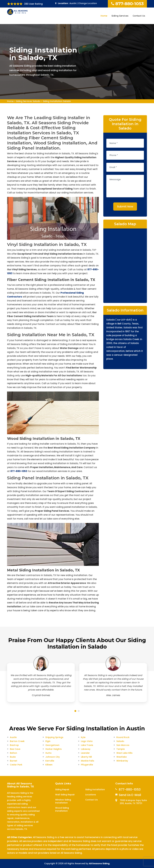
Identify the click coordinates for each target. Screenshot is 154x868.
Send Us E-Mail (130, 795)
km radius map (125, 265)
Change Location (87, 3)
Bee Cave (15, 749)
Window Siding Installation (63, 801)
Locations (91, 795)
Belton (13, 753)
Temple (121, 749)
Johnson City (53, 757)
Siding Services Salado (28, 101)
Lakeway (86, 749)
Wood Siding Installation (62, 809)
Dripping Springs (54, 737)
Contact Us (139, 16)
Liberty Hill (86, 757)
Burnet (14, 761)
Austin (13, 737)
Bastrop (14, 745)
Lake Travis (87, 745)
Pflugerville (87, 765)
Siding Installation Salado (57, 101)
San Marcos (123, 745)
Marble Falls (88, 761)
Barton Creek (17, 741)
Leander (85, 753)
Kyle (83, 737)
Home (104, 16)
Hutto (49, 753)
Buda (13, 757)
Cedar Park (16, 765)
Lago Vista (87, 741)
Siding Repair (62, 789)
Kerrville (50, 761)
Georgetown (52, 745)
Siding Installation (95, 789)
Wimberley (122, 761)
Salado (120, 741)
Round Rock (123, 737)
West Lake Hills (124, 753)
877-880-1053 (127, 4)
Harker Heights (54, 749)
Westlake (122, 757)
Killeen (49, 765)
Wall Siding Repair (65, 795)
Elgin (48, 741)
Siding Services (120, 16)
